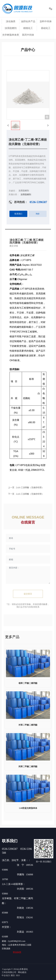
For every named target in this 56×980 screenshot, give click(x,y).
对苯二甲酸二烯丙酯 (28, 725)
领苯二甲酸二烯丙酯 (28, 683)
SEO (18, 975)
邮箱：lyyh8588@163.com (14, 941)
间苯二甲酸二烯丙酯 (28, 767)
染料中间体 (46, 21)
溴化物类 (11, 21)
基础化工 (46, 28)
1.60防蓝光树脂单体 (28, 808)
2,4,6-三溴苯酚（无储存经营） (30, 494)
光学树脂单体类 (11, 35)
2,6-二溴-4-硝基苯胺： (14, 884)
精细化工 (28, 28)
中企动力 (6, 975)
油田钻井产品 (28, 21)
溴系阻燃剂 (11, 28)
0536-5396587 (38, 202)
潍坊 (13, 975)
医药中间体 (28, 35)
